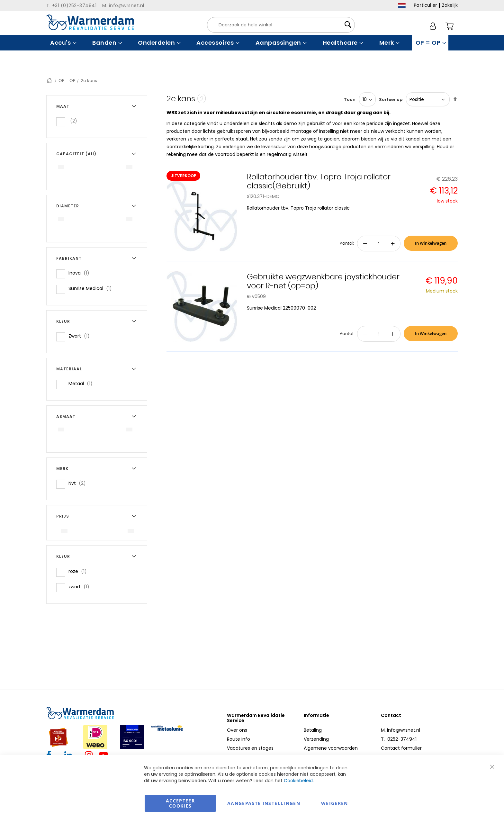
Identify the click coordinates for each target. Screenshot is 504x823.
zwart (81, 587)
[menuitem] (63, 43)
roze (80, 571)
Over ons (237, 730)
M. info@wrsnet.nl (401, 730)
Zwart (81, 336)
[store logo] (90, 22)
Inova (81, 273)
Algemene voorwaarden (331, 748)
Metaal (82, 383)
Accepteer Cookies (180, 803)
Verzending (316, 739)
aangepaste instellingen (264, 803)
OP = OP (67, 81)
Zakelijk (450, 5)
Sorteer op (391, 99)
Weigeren (335, 803)
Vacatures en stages (250, 748)
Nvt (79, 483)
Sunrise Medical (92, 288)
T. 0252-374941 (399, 739)
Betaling (313, 730)
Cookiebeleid (298, 781)
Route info (239, 739)
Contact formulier (401, 748)
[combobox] (281, 25)
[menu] (252, 43)
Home (50, 81)
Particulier (425, 5)
